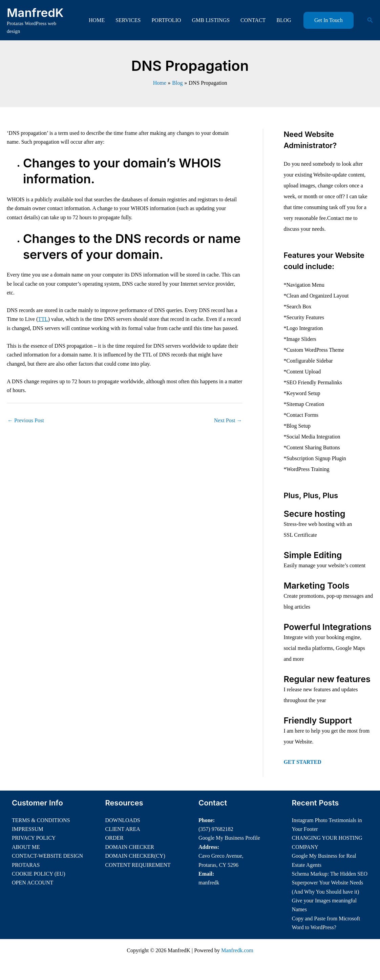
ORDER (114, 838)
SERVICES (128, 20)
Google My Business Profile (229, 838)
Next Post (228, 420)
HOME (97, 20)
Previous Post (26, 420)
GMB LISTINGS (211, 20)
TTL (43, 319)
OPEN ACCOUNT (33, 883)
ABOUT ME (26, 847)
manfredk (209, 883)
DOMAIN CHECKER (130, 847)
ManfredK (35, 13)
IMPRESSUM (27, 829)
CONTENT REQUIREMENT (138, 865)
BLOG (284, 20)
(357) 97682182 (216, 829)
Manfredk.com (237, 950)
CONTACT (253, 20)
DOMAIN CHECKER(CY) (135, 856)
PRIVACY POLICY (34, 838)
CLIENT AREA (123, 829)
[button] (329, 20)
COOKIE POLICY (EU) (39, 874)
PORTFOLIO (166, 20)
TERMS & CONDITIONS (41, 820)
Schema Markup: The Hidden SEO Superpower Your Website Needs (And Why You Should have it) (330, 883)
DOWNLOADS (123, 820)
